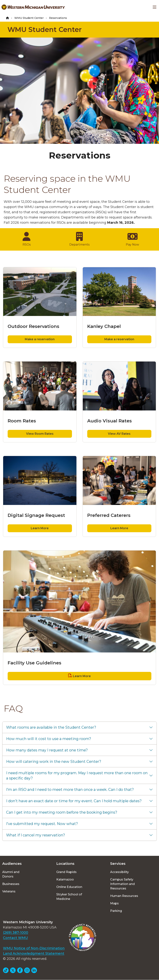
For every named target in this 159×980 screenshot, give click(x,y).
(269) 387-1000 (16, 933)
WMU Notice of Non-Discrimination (34, 948)
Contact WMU (15, 938)
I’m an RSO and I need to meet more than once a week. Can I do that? (70, 790)
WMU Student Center (29, 18)
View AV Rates (119, 434)
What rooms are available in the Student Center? (51, 727)
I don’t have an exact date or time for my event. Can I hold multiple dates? (74, 801)
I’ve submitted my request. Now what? (42, 824)
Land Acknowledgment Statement (34, 953)
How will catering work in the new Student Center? (54, 762)
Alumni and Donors (11, 874)
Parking (116, 911)
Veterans (9, 891)
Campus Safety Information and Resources (122, 884)
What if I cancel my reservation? (36, 835)
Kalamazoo (65, 879)
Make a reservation (40, 339)
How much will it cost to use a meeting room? (49, 739)
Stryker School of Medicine (69, 897)
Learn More (40, 528)
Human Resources (124, 896)
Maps (114, 903)
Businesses (11, 884)
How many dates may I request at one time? (47, 750)
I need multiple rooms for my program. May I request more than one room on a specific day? (77, 776)
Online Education (69, 887)
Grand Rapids (66, 872)
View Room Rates (40, 434)
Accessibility (119, 872)
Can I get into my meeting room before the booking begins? (62, 812)
